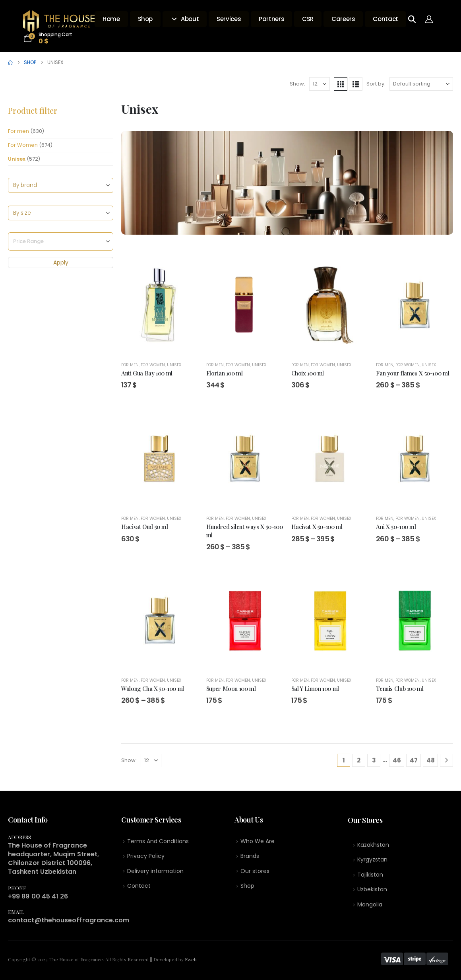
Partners (271, 19)
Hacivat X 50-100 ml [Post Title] (317, 527)
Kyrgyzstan (372, 861)
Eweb (191, 959)
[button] (341, 84)
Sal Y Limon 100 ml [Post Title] (315, 688)
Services (229, 19)
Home (111, 19)
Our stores (255, 872)
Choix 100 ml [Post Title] (308, 373)
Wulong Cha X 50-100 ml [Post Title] (153, 688)
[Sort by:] (421, 84)
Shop (145, 19)
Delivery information (155, 872)
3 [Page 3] (374, 760)
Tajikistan (370, 876)
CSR (308, 19)
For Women (23, 145)
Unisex (17, 159)
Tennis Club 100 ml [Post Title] (400, 688)
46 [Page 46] (397, 760)
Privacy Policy (146, 857)
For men (18, 131)
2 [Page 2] (359, 760)
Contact (385, 19)
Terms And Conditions (158, 842)
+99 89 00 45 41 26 (38, 896)
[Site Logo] (59, 21)
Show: (297, 84)
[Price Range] (61, 242)
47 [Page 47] (414, 760)
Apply (61, 263)
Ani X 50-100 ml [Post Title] (396, 527)
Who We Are (258, 842)
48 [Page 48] (431, 760)
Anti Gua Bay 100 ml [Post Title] (147, 373)
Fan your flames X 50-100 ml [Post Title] (413, 373)
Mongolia (370, 907)
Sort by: (376, 84)
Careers (343, 19)
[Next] (446, 760)
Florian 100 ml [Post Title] (225, 373)
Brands (250, 857)
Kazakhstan (373, 846)
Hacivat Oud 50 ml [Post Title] (145, 527)
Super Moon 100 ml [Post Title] (231, 688)
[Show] (320, 84)
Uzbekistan (372, 892)
